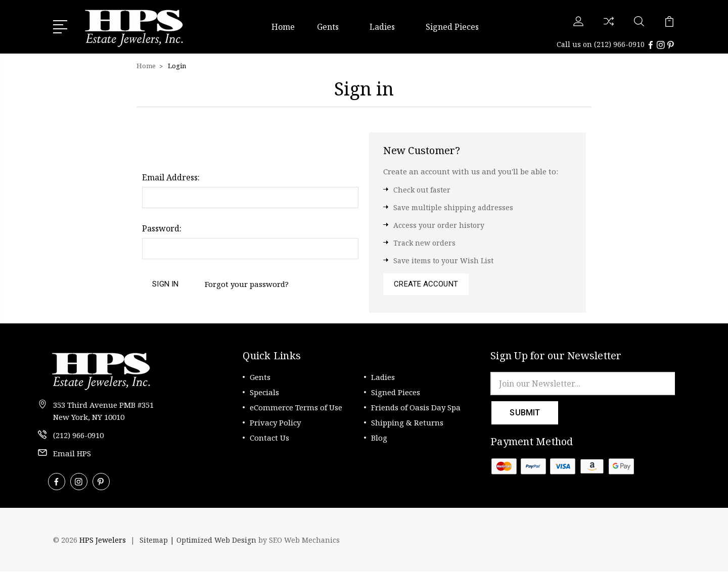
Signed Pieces (452, 27)
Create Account (426, 284)
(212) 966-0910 (619, 44)
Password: (162, 228)
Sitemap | (158, 540)
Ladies (386, 27)
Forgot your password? (247, 284)
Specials (264, 393)
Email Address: (171, 177)
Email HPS (72, 454)
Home (283, 27)
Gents (332, 27)
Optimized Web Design (216, 540)
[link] (647, 541)
